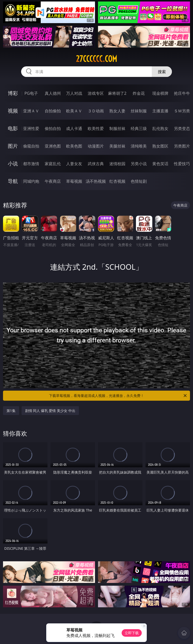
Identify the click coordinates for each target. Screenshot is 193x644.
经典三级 (139, 128)
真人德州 (53, 93)
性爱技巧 (182, 164)
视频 (13, 111)
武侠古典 (96, 164)
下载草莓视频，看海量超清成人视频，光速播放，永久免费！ (118, 396)
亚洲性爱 (31, 128)
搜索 (162, 72)
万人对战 (74, 93)
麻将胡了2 (117, 93)
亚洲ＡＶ (31, 111)
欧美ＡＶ (74, 111)
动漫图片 (96, 146)
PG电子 (31, 93)
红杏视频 (117, 181)
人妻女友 (74, 164)
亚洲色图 (53, 146)
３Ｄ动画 (96, 111)
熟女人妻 (117, 111)
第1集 (11, 411)
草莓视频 (74, 181)
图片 (13, 146)
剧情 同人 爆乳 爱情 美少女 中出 (50, 411)
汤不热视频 (96, 181)
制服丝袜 (117, 128)
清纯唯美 (139, 146)
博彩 (13, 93)
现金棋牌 (160, 93)
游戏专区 (96, 93)
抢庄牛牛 (182, 93)
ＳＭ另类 (182, 111)
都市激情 (31, 164)
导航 (13, 181)
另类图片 (182, 146)
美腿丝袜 (117, 146)
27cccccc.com (96, 59)
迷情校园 (117, 164)
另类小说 (139, 164)
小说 (13, 164)
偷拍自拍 (53, 128)
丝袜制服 (139, 111)
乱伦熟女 (160, 128)
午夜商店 (53, 181)
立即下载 (132, 633)
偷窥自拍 (31, 146)
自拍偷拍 (53, 111)
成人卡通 (74, 128)
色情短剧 (139, 181)
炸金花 (139, 93)
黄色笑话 (160, 164)
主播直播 (160, 111)
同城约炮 (31, 181)
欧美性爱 (96, 128)
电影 (13, 128)
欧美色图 (74, 146)
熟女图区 (160, 146)
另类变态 (182, 128)
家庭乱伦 (53, 164)
